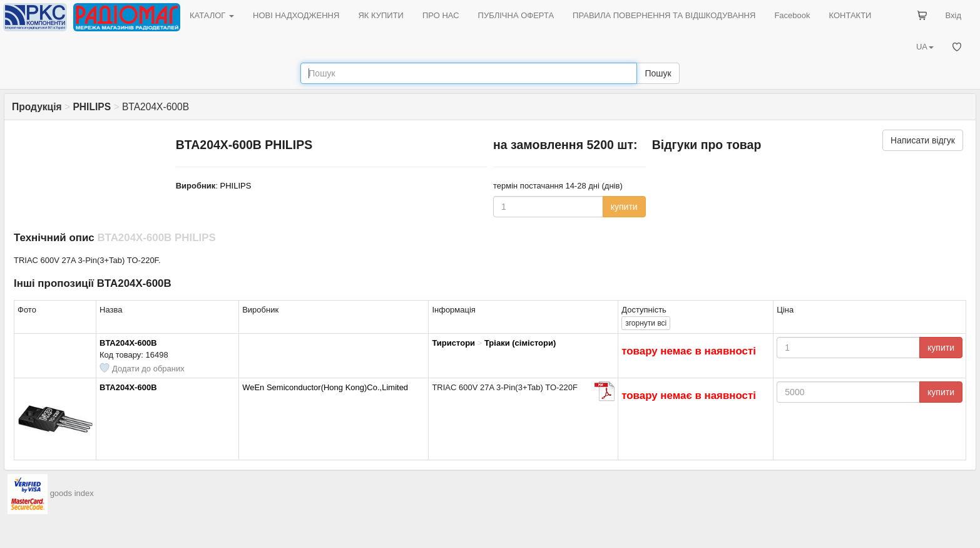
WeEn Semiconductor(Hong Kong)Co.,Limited (325, 387)
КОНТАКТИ (850, 15)
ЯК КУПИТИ (381, 15)
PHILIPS (236, 186)
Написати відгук (923, 140)
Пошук (658, 73)
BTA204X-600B (128, 343)
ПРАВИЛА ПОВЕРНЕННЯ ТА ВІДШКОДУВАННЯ (664, 15)
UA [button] (925, 47)
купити (624, 207)
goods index (72, 494)
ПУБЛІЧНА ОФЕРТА (516, 15)
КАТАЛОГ (212, 15)
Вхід (954, 15)
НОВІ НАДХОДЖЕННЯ (296, 15)
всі (646, 323)
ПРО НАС (441, 15)
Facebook (792, 15)
